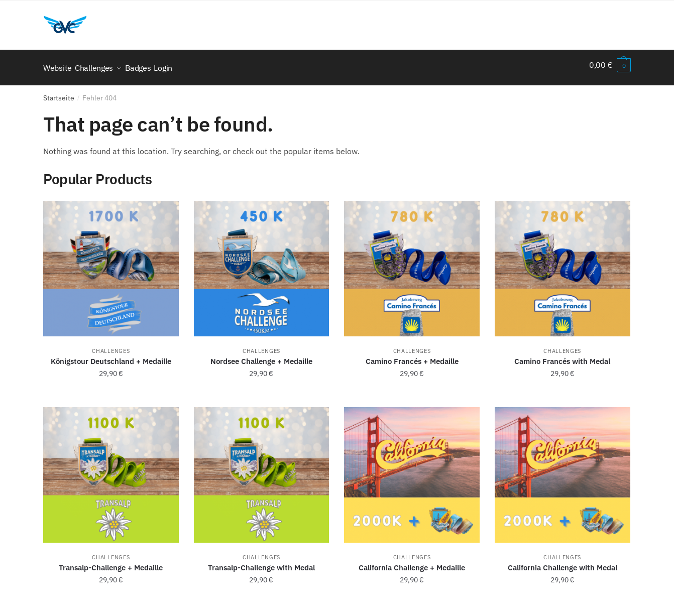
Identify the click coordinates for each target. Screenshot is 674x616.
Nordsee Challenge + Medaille (261, 356)
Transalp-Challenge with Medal (261, 562)
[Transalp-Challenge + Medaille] (111, 469)
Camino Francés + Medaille (412, 356)
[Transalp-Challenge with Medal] (262, 469)
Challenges (111, 345)
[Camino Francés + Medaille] (412, 263)
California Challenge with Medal (563, 562)
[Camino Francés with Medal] (563, 263)
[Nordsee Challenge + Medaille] (262, 263)
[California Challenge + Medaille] (412, 469)
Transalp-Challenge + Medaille (111, 562)
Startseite (59, 92)
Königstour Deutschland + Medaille (111, 356)
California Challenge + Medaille (412, 562)
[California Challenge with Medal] (563, 469)
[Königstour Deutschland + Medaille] (111, 263)
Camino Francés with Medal (562, 356)
